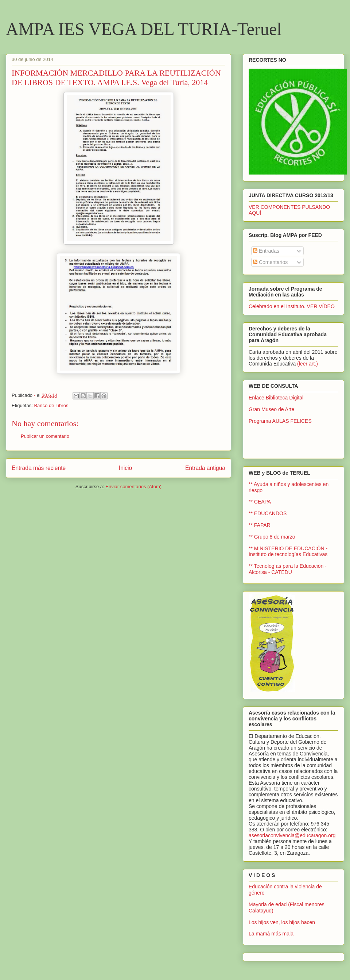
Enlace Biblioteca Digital (276, 398)
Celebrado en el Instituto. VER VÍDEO (292, 306)
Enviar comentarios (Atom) (133, 487)
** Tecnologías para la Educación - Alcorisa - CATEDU (288, 569)
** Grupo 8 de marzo (272, 537)
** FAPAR (260, 525)
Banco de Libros (51, 405)
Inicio (125, 468)
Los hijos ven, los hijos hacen (282, 922)
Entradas (266, 251)
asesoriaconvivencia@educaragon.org (292, 835)
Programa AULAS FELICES (280, 421)
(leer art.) (308, 364)
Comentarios (270, 262)
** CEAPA (260, 502)
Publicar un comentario (45, 436)
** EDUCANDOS (268, 513)
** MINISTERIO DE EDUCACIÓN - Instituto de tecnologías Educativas (288, 552)
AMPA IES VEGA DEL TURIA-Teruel (144, 29)
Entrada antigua (205, 468)
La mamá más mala (271, 934)
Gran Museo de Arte (271, 409)
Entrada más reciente (39, 468)
